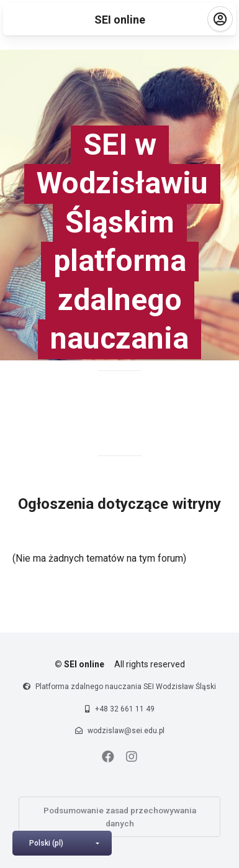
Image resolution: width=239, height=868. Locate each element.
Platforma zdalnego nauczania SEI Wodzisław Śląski (126, 687)
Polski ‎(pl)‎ (46, 843)
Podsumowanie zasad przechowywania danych (120, 816)
